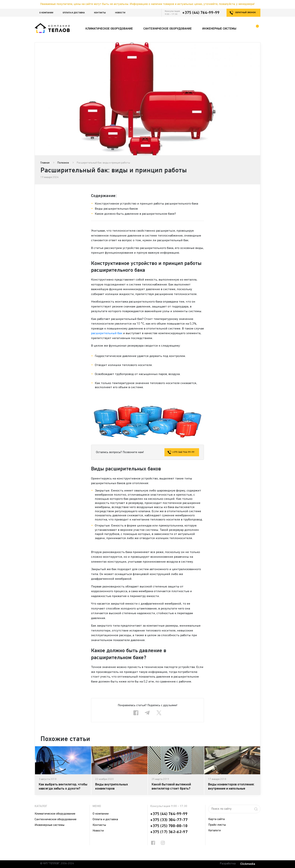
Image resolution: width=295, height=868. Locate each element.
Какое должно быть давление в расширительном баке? (135, 214)
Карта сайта (216, 819)
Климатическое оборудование (55, 814)
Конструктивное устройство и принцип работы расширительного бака (146, 204)
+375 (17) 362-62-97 (169, 832)
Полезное (63, 163)
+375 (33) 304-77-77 (169, 820)
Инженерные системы (49, 825)
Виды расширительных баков (116, 209)
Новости (120, 13)
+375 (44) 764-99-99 (201, 13)
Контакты (100, 13)
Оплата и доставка (74, 13)
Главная (45, 163)
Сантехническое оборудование (56, 819)
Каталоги (214, 831)
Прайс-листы (217, 825)
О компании (46, 13)
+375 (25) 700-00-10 (169, 826)
